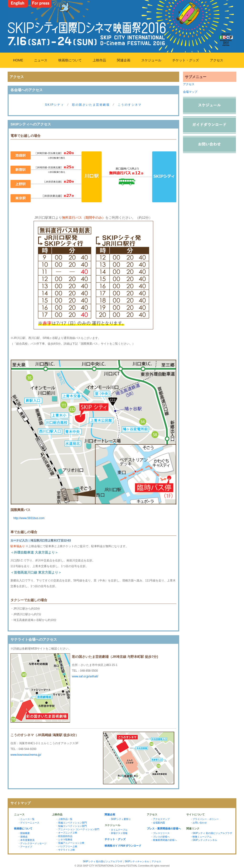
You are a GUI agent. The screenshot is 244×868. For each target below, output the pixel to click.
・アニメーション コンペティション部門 (78, 829)
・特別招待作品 (64, 836)
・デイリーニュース (29, 823)
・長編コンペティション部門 (71, 823)
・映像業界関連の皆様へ (164, 840)
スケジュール (151, 60)
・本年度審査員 (26, 840)
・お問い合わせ (198, 823)
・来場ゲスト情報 (118, 833)
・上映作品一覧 (64, 819)
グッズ (122, 839)
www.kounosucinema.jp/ (26, 755)
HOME (18, 60)
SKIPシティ (55, 105)
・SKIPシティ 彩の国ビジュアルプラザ (211, 833)
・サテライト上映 (65, 850)
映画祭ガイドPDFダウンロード (123, 846)
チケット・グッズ (186, 60)
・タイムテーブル (118, 830)
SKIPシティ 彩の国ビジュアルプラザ (103, 861)
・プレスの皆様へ (160, 837)
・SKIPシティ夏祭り (119, 819)
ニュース (41, 60)
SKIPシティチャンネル (137, 861)
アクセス (217, 60)
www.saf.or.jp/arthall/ (85, 676)
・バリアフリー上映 (66, 846)
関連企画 (124, 60)
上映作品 (99, 60)
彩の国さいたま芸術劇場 (91, 105)
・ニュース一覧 (26, 819)
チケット (110, 839)
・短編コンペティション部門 (71, 826)
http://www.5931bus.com (28, 518)
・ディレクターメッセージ (32, 843)
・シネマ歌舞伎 (64, 840)
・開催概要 (24, 833)
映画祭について (70, 60)
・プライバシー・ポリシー (204, 819)
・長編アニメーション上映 (70, 843)
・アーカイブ (25, 847)
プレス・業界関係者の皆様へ (164, 828)
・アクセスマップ (160, 819)
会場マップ (190, 92)
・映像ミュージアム (201, 837)
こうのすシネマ (130, 105)
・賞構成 (23, 837)
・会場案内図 (158, 823)
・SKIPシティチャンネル (204, 840)
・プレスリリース (160, 833)
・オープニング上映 (66, 833)
